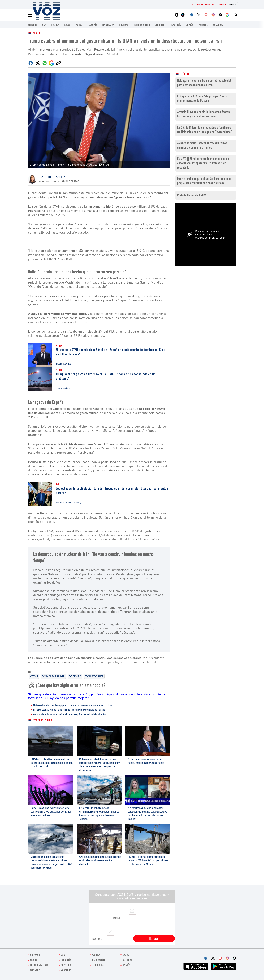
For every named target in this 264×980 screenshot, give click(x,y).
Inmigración (108, 25)
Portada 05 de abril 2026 (192, 196)
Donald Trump (53, 676)
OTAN (34, 676)
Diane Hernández (52, 177)
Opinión (190, 25)
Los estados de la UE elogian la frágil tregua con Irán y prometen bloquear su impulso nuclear (112, 491)
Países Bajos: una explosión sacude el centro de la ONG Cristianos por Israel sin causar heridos (51, 812)
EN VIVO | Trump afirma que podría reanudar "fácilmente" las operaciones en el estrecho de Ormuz (148, 860)
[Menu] (30, 15)
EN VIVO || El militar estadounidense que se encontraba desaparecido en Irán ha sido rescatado (52, 763)
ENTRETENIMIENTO (142, 25)
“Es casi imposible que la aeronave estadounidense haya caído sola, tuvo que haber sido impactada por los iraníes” (147, 813)
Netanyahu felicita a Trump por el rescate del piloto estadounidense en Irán (73, 705)
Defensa (75, 676)
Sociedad (124, 25)
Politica (55, 25)
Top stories (94, 676)
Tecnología (175, 25)
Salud (67, 25)
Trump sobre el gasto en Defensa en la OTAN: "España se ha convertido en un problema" (106, 377)
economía (92, 25)
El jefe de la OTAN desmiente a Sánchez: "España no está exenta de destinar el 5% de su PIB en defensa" (111, 352)
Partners (203, 25)
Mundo (79, 25)
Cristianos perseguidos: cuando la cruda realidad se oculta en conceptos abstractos (100, 860)
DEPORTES (160, 25)
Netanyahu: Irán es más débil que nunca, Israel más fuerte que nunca (146, 761)
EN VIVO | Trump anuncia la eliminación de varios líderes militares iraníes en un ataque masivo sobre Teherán (99, 813)
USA (44, 25)
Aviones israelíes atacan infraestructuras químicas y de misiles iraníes (70, 714)
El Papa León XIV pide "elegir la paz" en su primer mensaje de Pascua (69, 710)
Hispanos (33, 25)
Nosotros (218, 25)
